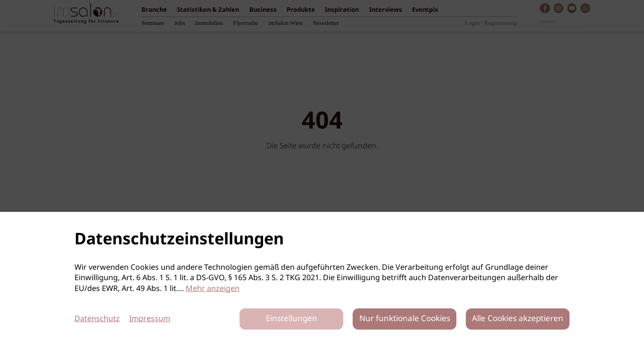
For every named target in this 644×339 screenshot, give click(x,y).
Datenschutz (97, 319)
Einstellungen (292, 319)
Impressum (150, 319)
